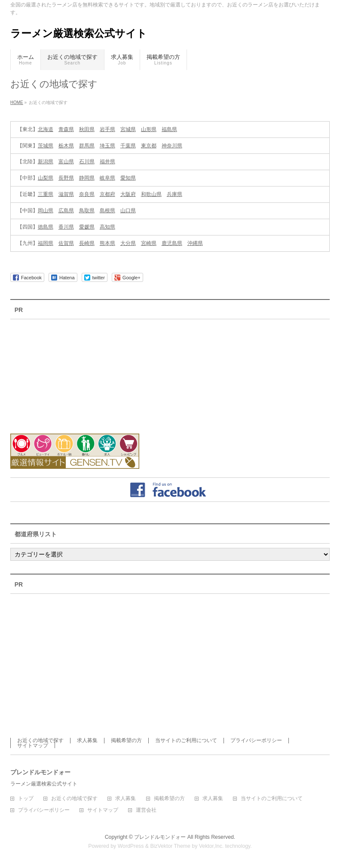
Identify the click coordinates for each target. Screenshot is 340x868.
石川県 (87, 162)
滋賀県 (66, 194)
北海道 (46, 129)
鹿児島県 (172, 243)
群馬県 (87, 146)
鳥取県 (87, 211)
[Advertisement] (58, 371)
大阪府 (128, 194)
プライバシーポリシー (256, 740)
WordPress (131, 846)
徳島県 (46, 227)
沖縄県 (195, 243)
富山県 (66, 162)
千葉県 (128, 146)
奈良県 (87, 194)
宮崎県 (149, 243)
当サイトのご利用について (186, 740)
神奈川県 (172, 146)
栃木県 (66, 146)
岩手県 (107, 129)
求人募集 (87, 740)
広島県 (66, 211)
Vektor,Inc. (211, 846)
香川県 (66, 227)
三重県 (46, 194)
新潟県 (46, 162)
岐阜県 (107, 178)
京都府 (107, 194)
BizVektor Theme (170, 846)
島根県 (107, 211)
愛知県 (128, 178)
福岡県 (46, 243)
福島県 (169, 129)
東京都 (149, 146)
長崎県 (87, 243)
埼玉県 (107, 146)
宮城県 (128, 129)
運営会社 (146, 810)
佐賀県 (66, 243)
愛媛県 (87, 227)
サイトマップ (33, 746)
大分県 (128, 243)
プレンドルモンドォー (160, 837)
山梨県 (46, 178)
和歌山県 (151, 194)
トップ (26, 799)
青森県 (66, 129)
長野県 (66, 178)
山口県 (128, 211)
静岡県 (87, 178)
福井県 (107, 162)
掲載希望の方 (126, 740)
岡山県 (46, 211)
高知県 (107, 227)
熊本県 (107, 243)
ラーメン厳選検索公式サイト (79, 33)
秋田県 (87, 129)
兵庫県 (175, 194)
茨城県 (46, 146)
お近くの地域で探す (40, 740)
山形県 (149, 129)
